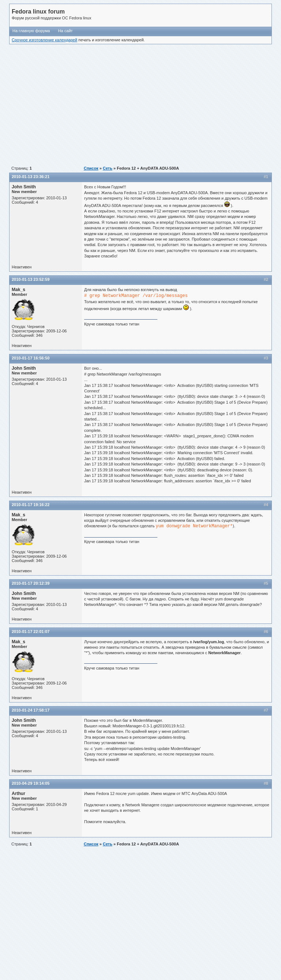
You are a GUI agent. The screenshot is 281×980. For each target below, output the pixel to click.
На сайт (65, 31)
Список (91, 168)
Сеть (108, 168)
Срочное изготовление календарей (44, 40)
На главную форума (31, 31)
